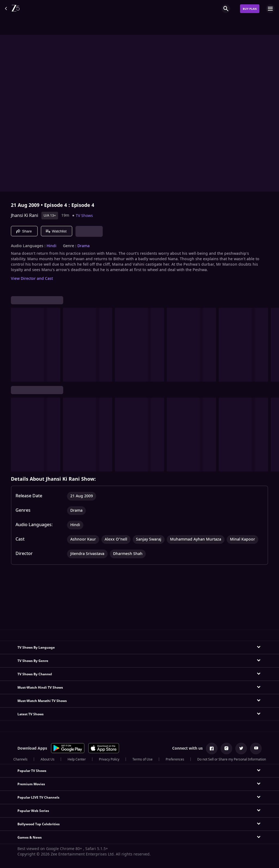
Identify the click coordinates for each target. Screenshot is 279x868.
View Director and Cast (32, 279)
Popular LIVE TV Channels (38, 798)
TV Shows (84, 216)
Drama (84, 246)
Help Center (77, 759)
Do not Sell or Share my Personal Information (232, 759)
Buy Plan (250, 9)
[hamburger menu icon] (270, 9)
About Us (48, 759)
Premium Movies (31, 784)
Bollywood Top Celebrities (39, 824)
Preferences (175, 759)
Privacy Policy (109, 759)
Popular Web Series (33, 811)
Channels (20, 759)
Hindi (51, 246)
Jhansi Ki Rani (25, 216)
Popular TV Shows (32, 771)
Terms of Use (142, 759)
